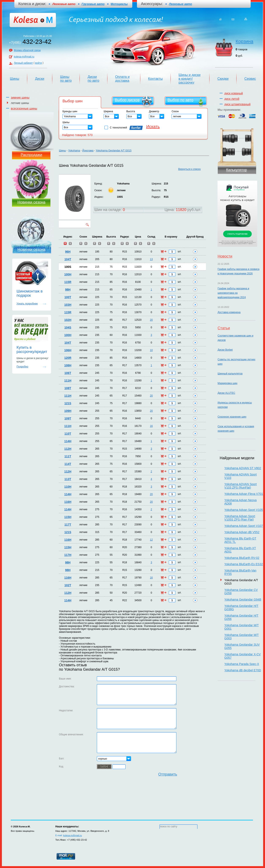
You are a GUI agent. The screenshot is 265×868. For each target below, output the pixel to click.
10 (151, 350)
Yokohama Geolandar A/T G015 (114, 151)
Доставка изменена (229, 312)
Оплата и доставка (122, 79)
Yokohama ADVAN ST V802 (243, 468)
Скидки (223, 79)
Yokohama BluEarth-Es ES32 (243, 564)
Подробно (22, 367)
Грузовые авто (93, 4)
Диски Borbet (225, 350)
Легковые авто (180, 4)
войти (39, 63)
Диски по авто (93, 79)
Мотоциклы (119, 4)
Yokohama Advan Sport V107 (243, 526)
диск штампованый (237, 104)
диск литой (232, 99)
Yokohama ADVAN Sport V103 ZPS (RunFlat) (240, 486)
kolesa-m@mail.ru (24, 57)
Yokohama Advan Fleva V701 (244, 494)
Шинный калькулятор (230, 374)
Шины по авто (66, 79)
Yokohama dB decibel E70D (243, 670)
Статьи (224, 328)
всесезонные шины (24, 108)
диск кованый (234, 93)
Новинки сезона (31, 202)
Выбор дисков (127, 100)
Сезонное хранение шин (232, 417)
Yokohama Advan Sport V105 (243, 510)
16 (151, 426)
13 (151, 259)
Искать (153, 127)
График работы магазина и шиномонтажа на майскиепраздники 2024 (233, 293)
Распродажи (31, 155)
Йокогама (88, 151)
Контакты (155, 79)
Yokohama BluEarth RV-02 (242, 558)
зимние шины (20, 97)
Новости (225, 256)
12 (151, 540)
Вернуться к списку (190, 169)
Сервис (250, 79)
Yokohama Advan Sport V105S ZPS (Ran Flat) (240, 518)
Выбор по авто (180, 100)
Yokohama (74, 151)
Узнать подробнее (27, 304)
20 (151, 320)
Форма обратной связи (27, 50)
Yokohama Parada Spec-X (242, 664)
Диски (40, 79)
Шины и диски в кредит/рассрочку (189, 79)
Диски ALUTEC (226, 393)
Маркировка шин (227, 383)
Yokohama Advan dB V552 (242, 532)
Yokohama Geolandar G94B (243, 600)
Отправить (168, 774)
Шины (15, 79)
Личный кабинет (23, 63)
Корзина (245, 41)
